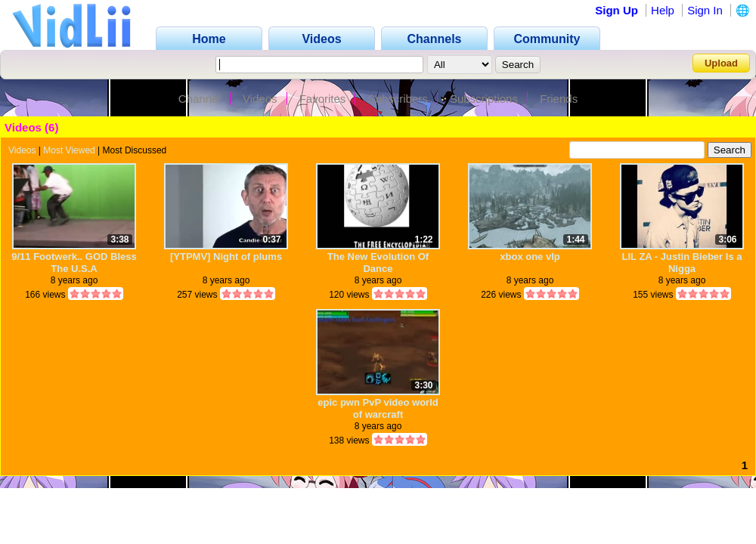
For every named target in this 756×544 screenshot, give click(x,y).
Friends (559, 99)
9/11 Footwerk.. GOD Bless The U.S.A (74, 263)
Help (663, 10)
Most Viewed (69, 150)
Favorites (323, 99)
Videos (260, 99)
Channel (200, 99)
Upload (721, 63)
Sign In (705, 10)
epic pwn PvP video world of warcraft (378, 408)
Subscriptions (484, 99)
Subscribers (398, 99)
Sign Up (617, 10)
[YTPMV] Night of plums (226, 257)
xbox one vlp (530, 257)
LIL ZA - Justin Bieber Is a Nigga (682, 263)
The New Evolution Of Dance (378, 263)
